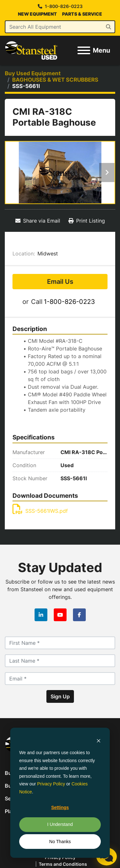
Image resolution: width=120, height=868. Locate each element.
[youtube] (60, 615)
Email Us (60, 282)
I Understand (60, 824)
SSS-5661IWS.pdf (40, 511)
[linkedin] (41, 615)
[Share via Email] (38, 221)
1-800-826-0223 (64, 6)
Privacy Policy (51, 784)
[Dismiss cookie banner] (99, 741)
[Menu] (84, 50)
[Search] (60, 27)
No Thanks (60, 842)
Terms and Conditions (63, 864)
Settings (60, 807)
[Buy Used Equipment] (33, 73)
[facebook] (79, 615)
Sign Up (60, 696)
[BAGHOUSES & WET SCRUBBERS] (55, 80)
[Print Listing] (87, 221)
